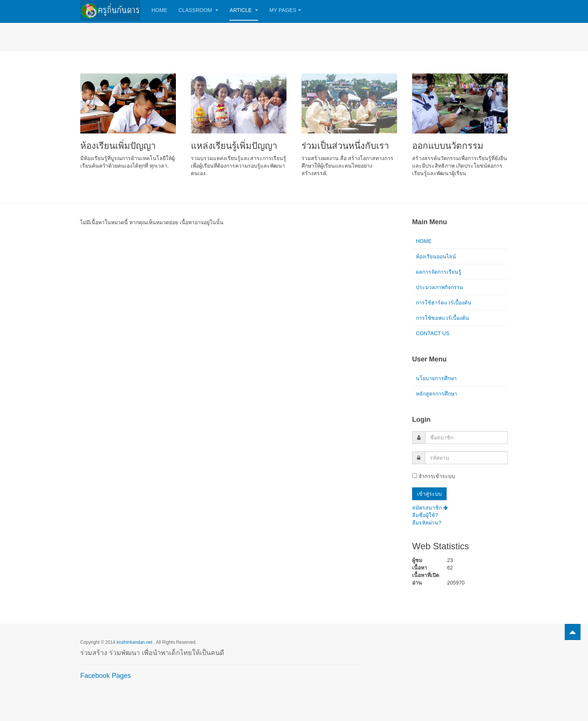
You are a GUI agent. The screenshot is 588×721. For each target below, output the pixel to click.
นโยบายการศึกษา (436, 378)
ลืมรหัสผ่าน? (427, 523)
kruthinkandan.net (134, 642)
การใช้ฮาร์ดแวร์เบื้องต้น (444, 303)
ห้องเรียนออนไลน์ (436, 256)
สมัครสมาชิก (430, 508)
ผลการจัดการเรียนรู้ (439, 272)
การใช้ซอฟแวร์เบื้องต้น (442, 318)
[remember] (415, 476)
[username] (466, 438)
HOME (424, 241)
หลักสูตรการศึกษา (436, 394)
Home (159, 10)
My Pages (285, 10)
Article (244, 10)
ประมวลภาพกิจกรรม (439, 287)
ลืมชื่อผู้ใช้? (425, 515)
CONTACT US (433, 333)
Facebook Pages (106, 676)
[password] (466, 458)
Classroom (198, 10)
